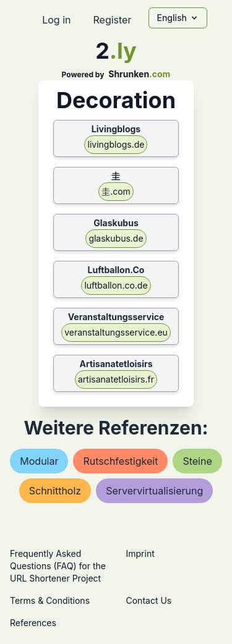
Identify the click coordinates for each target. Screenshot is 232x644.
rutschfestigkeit (120, 461)
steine (197, 461)
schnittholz (55, 491)
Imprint (140, 553)
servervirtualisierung (154, 491)
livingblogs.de (116, 144)
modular (39, 461)
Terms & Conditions (50, 600)
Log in (56, 20)
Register (112, 20)
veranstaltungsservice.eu (116, 332)
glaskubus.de (116, 238)
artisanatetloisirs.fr (116, 379)
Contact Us (149, 600)
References (33, 623)
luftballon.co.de (116, 285)
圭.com (116, 191)
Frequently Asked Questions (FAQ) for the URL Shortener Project (58, 566)
